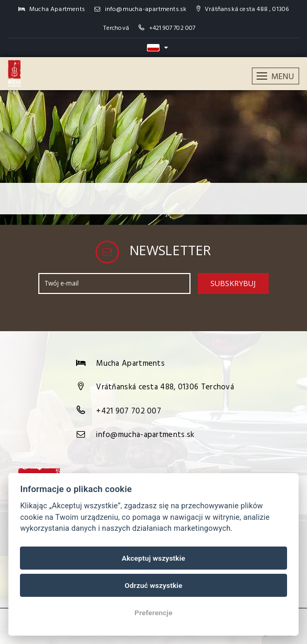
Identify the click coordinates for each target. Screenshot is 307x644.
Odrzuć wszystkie (153, 585)
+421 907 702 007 (172, 28)
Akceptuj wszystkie (153, 558)
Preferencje (153, 613)
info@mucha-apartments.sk (140, 9)
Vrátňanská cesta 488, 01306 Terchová (165, 387)
